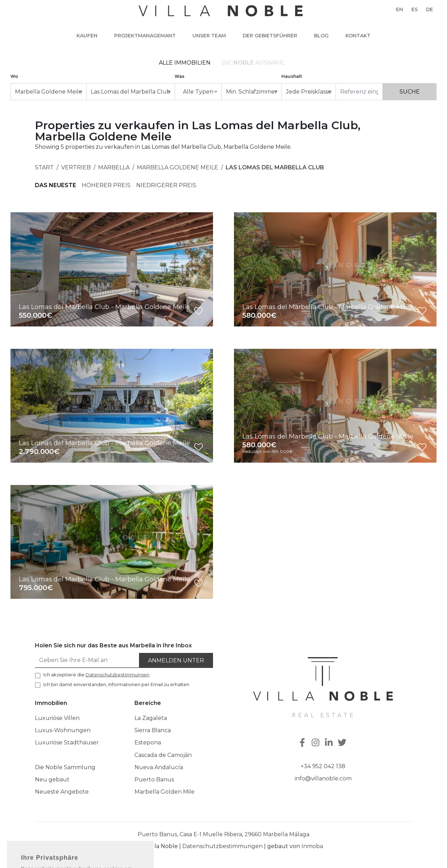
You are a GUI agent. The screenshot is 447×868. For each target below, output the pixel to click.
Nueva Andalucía (159, 767)
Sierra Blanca (153, 730)
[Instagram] (316, 743)
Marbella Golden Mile (164, 792)
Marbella (114, 167)
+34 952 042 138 (323, 766)
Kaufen (87, 36)
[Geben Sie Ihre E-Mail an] (87, 660)
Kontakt (358, 36)
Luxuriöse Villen (57, 718)
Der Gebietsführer (270, 36)
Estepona (148, 742)
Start (44, 167)
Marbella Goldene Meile (178, 167)
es (415, 9)
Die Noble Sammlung (65, 767)
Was (179, 76)
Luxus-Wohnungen (63, 730)
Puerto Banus (154, 779)
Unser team (209, 36)
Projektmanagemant (145, 36)
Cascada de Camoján (163, 755)
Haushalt (292, 76)
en (400, 9)
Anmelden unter (176, 660)
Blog (321, 36)
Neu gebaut (52, 779)
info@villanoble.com (323, 778)
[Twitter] (343, 743)
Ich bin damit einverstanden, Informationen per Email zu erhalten (116, 684)
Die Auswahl (253, 63)
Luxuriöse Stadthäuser (67, 742)
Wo (14, 76)
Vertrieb (76, 167)
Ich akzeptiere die (96, 675)
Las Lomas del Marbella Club (275, 167)
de (430, 9)
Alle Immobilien (185, 63)
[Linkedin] (330, 743)
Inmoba (312, 846)
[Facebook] (303, 743)
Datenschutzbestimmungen (222, 846)
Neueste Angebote (62, 792)
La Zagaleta (151, 718)
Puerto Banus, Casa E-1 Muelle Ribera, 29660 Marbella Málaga (223, 834)
